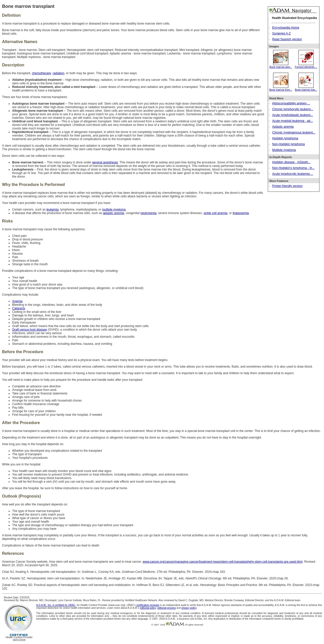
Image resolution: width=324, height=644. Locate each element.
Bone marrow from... (281, 88)
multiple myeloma (114, 210)
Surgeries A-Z (281, 33)
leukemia (52, 210)
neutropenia (148, 213)
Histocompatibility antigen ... (291, 103)
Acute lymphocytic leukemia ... (292, 174)
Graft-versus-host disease (29, 330)
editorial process (167, 608)
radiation (58, 73)
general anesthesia (105, 162)
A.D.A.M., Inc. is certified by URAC (56, 605)
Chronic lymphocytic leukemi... (293, 109)
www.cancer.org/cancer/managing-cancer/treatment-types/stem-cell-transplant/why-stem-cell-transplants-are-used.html (223, 562)
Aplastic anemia (283, 127)
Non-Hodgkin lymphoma (288, 144)
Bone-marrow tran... (306, 88)
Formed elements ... (306, 66)
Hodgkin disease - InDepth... (291, 162)
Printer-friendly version (287, 186)
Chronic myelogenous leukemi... (294, 132)
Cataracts (19, 308)
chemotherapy (41, 73)
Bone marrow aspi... (281, 66)
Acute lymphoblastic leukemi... (292, 115)
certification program (148, 605)
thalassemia (241, 213)
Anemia (17, 301)
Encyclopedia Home (286, 28)
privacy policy (189, 608)
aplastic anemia (114, 213)
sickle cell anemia (215, 213)
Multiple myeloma (284, 150)
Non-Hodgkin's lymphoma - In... (293, 168)
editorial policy (148, 608)
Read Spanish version (287, 39)
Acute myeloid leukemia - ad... (292, 121)
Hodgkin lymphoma (285, 138)
